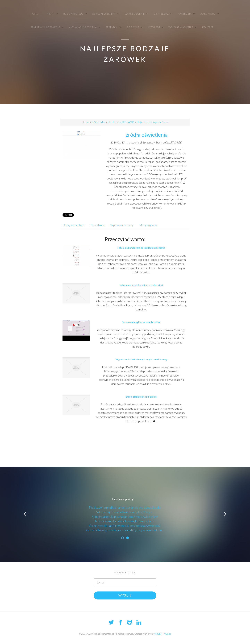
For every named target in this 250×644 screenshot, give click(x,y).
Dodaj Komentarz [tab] (73, 225)
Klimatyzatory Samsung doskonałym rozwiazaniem (125, 517)
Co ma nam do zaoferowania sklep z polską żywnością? (125, 526)
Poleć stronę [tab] (97, 225)
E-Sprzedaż (99, 122)
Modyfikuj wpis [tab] (148, 225)
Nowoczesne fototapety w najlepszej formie (125, 521)
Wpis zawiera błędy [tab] (122, 225)
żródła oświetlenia (147, 135)
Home (86, 122)
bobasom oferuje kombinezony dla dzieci (141, 285)
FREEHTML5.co (163, 634)
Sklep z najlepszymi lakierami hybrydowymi (125, 512)
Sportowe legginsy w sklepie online (141, 322)
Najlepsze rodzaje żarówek (152, 122)
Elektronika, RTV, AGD (121, 122)
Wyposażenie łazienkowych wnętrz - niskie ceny (141, 359)
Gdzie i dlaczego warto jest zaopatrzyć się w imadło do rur (125, 530)
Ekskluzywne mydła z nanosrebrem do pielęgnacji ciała (125, 507)
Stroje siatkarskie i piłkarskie (141, 397)
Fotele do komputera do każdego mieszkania (141, 248)
